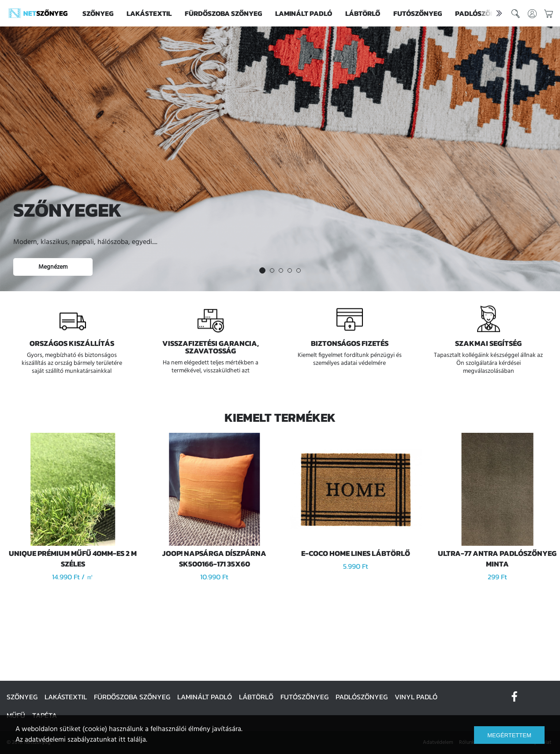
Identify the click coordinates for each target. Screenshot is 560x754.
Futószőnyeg (418, 13)
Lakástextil (149, 13)
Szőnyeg (98, 13)
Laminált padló (304, 13)
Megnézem (53, 267)
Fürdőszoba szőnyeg (223, 13)
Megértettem (509, 735)
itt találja (132, 740)
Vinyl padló (416, 697)
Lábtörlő (363, 13)
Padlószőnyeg (362, 697)
